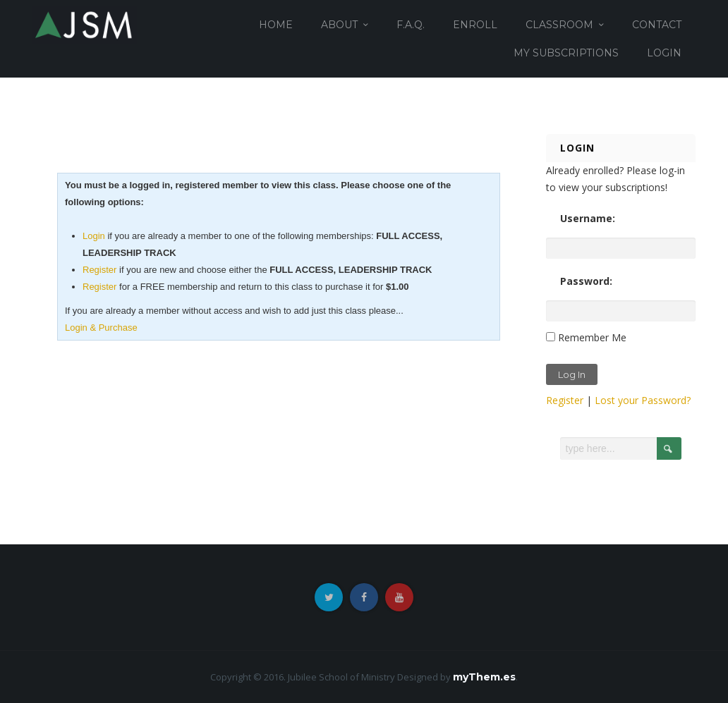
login (664, 53)
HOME (276, 25)
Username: (588, 218)
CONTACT (657, 25)
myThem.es (484, 677)
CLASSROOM (559, 25)
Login (94, 236)
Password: (586, 281)
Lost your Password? (643, 400)
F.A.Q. (411, 25)
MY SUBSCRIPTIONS (566, 53)
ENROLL (475, 25)
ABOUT (339, 25)
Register (99, 270)
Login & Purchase (101, 328)
